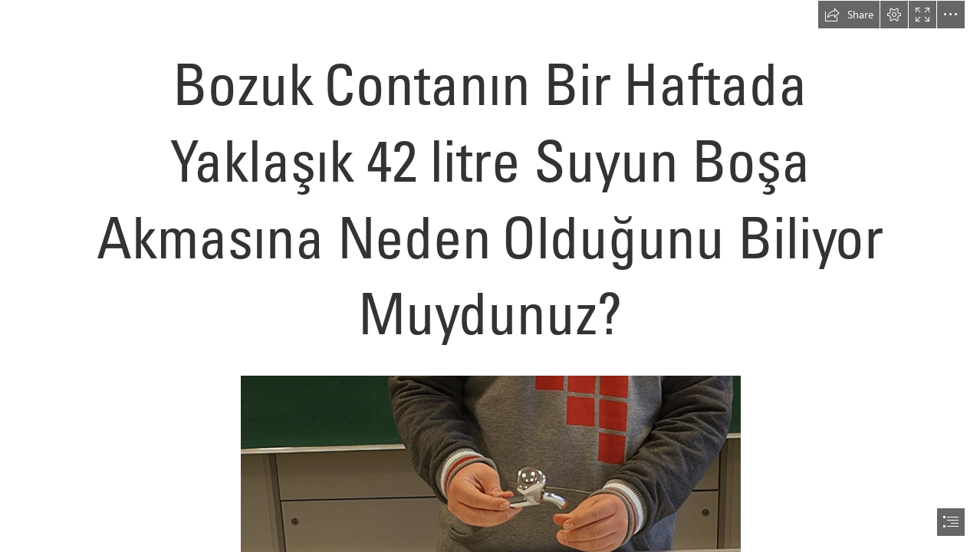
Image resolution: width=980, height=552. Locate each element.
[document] (490, 276)
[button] (849, 15)
